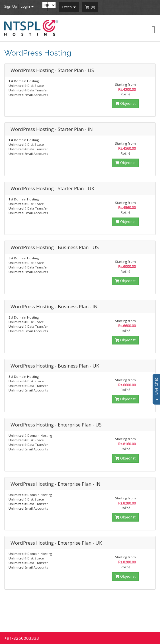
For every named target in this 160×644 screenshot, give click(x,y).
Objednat (125, 103)
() (93, 7)
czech (69, 7)
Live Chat (156, 389)
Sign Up (11, 6)
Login (27, 6)
